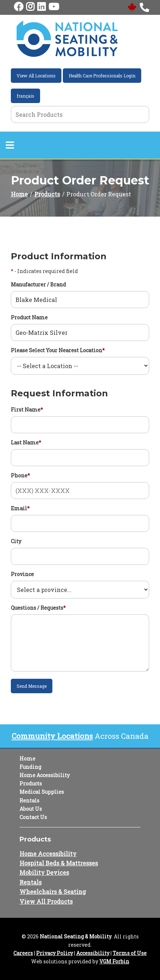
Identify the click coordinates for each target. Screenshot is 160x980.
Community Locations (52, 736)
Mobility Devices (44, 872)
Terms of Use (130, 953)
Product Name (29, 317)
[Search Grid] (80, 114)
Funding (30, 767)
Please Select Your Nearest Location (58, 350)
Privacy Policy (55, 953)
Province (22, 574)
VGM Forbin (114, 961)
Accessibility (93, 953)
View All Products (46, 901)
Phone (20, 475)
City (16, 541)
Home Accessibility (45, 775)
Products (47, 194)
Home (19, 194)
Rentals (29, 800)
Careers (23, 953)
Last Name (26, 442)
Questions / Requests (38, 608)
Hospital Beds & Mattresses (59, 863)
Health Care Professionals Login (102, 76)
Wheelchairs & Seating (53, 892)
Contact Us (33, 817)
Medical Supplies (42, 792)
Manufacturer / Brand (38, 284)
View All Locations (36, 76)
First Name (27, 410)
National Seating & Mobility (76, 936)
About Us (31, 809)
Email (20, 508)
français (25, 96)
